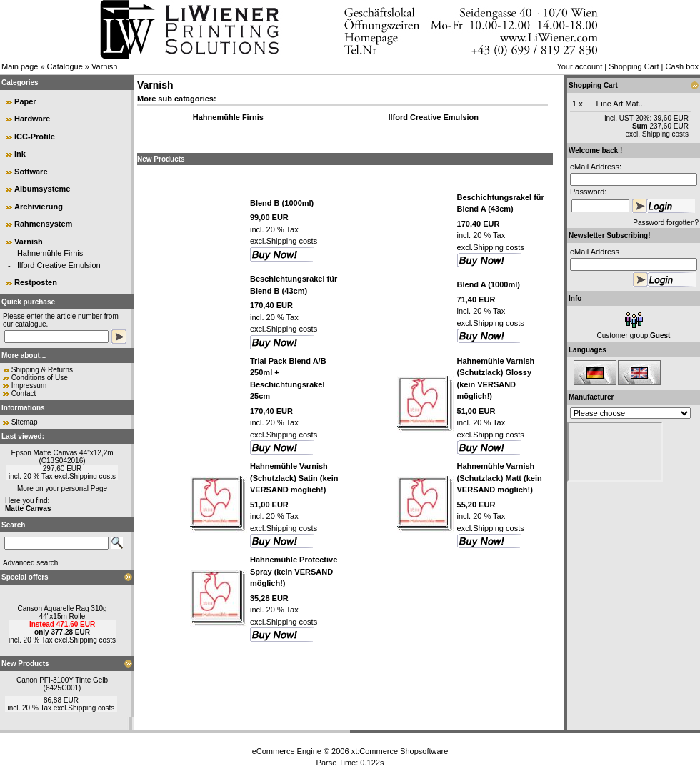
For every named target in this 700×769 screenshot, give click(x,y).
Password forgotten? (666, 223)
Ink (20, 154)
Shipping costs (92, 476)
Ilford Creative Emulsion (59, 265)
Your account (579, 66)
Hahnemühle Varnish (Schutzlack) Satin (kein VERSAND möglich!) (294, 478)
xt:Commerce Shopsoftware (400, 751)
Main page (20, 66)
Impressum (29, 386)
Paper (25, 101)
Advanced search (30, 563)
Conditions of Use (40, 378)
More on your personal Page (62, 488)
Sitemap (25, 422)
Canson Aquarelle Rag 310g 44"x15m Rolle (62, 612)
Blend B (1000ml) (282, 203)
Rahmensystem (43, 224)
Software (31, 172)
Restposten (36, 282)
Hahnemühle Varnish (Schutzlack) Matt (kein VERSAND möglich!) (500, 478)
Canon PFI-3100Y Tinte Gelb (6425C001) (62, 684)
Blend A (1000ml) (489, 284)
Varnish (104, 66)
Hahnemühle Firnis (50, 253)
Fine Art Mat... (621, 104)
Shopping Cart (634, 66)
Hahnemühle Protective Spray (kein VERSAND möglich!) (294, 571)
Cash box (682, 66)
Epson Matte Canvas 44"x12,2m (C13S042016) (62, 457)
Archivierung (39, 207)
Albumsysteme (42, 189)
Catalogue (65, 66)
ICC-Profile (35, 137)
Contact (24, 393)
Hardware (32, 119)
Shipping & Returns (42, 370)
